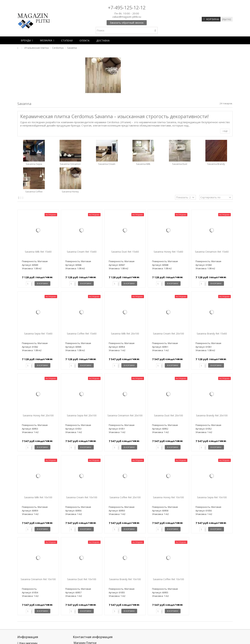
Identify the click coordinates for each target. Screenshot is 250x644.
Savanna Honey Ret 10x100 (168, 497)
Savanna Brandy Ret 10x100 (125, 579)
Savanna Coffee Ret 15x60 (82, 334)
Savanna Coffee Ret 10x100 (168, 579)
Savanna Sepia (34, 164)
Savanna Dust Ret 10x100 (82, 579)
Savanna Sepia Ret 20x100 (82, 415)
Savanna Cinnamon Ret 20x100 (125, 415)
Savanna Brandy (216, 164)
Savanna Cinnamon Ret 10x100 (38, 579)
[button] (27, 40)
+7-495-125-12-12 (127, 8)
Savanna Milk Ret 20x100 (125, 334)
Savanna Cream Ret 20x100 (168, 334)
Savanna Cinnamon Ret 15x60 (212, 252)
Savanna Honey (70, 192)
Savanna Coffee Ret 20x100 (125, 497)
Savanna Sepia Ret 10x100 (212, 497)
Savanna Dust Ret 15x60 (125, 252)
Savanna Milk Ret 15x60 (38, 252)
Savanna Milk (143, 164)
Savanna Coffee (34, 192)
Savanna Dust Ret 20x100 (168, 415)
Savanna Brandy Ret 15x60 (212, 334)
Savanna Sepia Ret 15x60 (38, 334)
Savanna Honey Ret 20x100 (38, 415)
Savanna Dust (180, 164)
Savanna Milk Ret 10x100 (38, 497)
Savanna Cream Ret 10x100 (82, 497)
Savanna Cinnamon (70, 164)
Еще (225, 131)
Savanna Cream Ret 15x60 (82, 252)
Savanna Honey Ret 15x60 (168, 252)
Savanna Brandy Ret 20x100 (212, 415)
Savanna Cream (107, 164)
